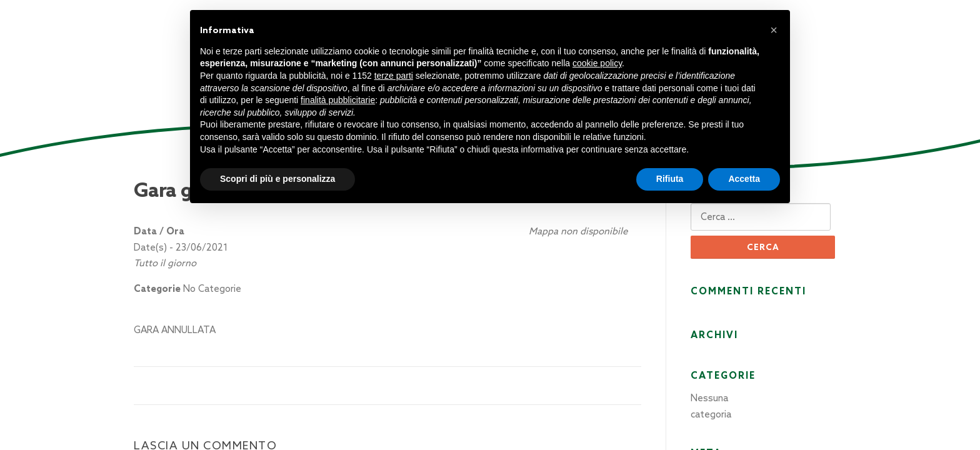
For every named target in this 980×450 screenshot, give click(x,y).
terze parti (394, 76)
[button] (774, 30)
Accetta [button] (744, 179)
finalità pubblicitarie (338, 100)
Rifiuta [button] (670, 179)
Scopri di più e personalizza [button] (277, 179)
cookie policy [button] (597, 63)
